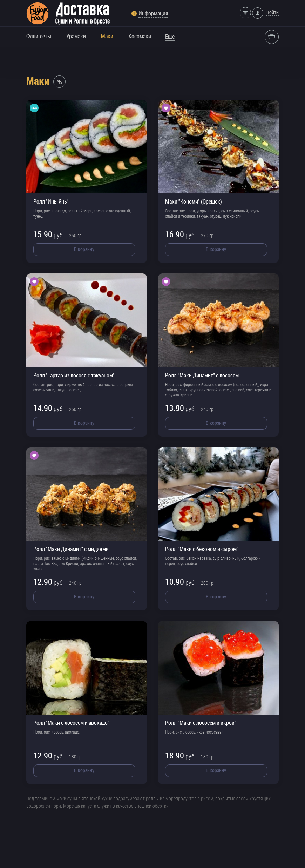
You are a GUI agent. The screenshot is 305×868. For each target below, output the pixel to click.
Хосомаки (140, 36)
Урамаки (76, 36)
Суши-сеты (39, 36)
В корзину (84, 249)
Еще (170, 37)
